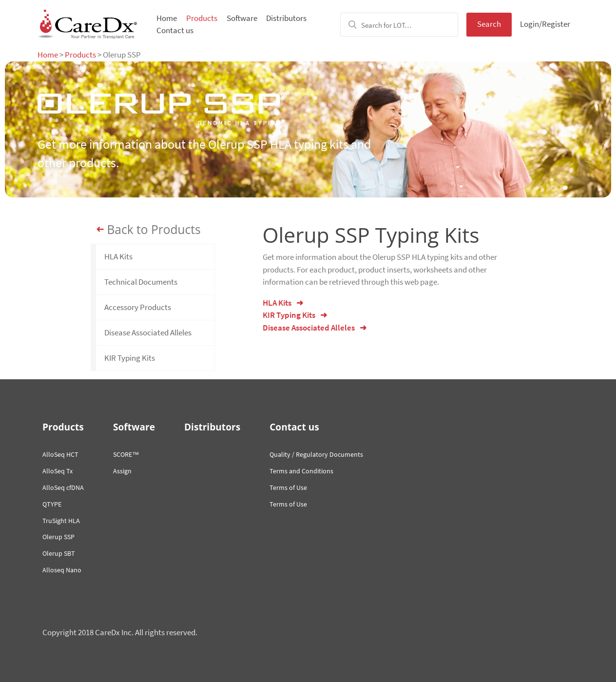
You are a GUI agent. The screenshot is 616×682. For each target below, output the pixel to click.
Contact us (175, 30)
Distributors (286, 18)
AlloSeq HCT (60, 454)
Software (242, 18)
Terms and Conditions (301, 471)
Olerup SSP (58, 537)
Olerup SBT (59, 553)
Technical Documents (141, 282)
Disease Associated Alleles (148, 332)
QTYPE (52, 504)
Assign (122, 471)
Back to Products (154, 229)
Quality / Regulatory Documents (316, 454)
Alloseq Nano (62, 570)
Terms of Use (288, 487)
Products (202, 18)
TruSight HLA (61, 521)
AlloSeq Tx (58, 471)
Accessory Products (138, 307)
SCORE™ (126, 454)
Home (167, 18)
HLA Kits (118, 256)
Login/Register (545, 24)
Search (489, 24)
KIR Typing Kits (130, 358)
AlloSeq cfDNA (63, 487)
